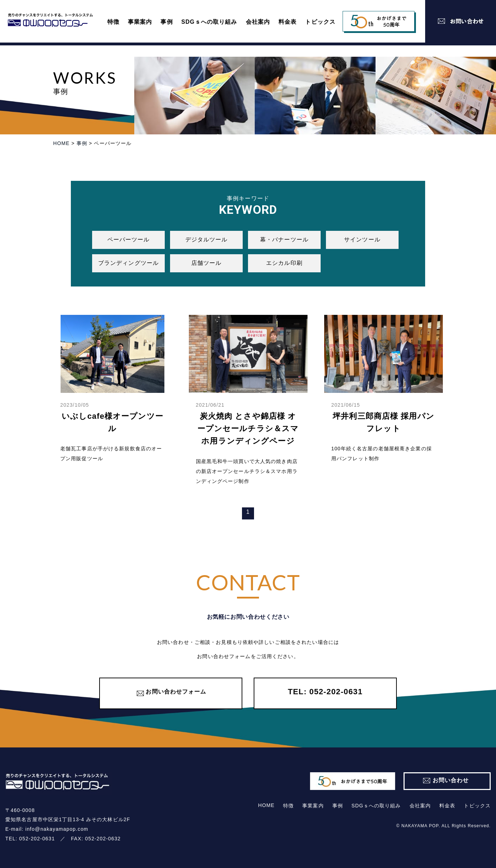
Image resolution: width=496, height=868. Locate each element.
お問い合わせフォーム (176, 692)
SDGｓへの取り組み (209, 22)
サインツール (362, 240)
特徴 (113, 22)
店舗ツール (207, 263)
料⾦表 (288, 22)
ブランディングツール (128, 263)
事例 (167, 22)
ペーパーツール (129, 240)
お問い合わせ (451, 780)
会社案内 (258, 22)
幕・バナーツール (284, 240)
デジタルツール (207, 240)
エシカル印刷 (284, 263)
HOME (266, 805)
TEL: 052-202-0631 (325, 692)
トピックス (320, 22)
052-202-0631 (37, 839)
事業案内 (140, 22)
